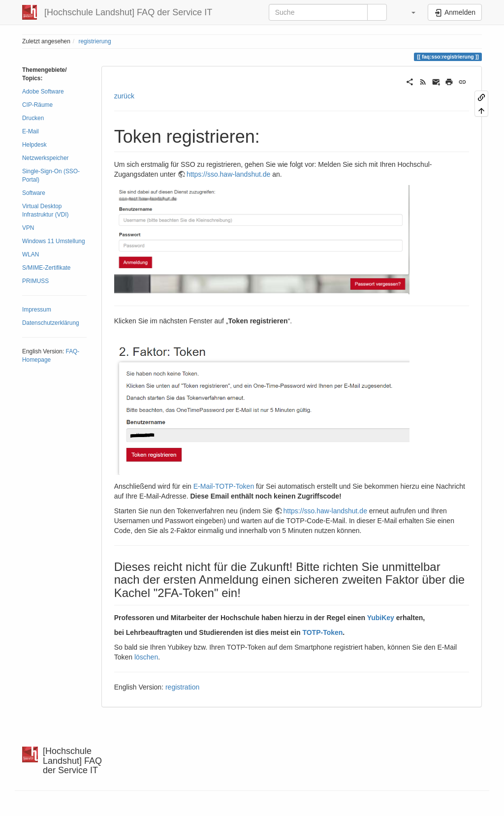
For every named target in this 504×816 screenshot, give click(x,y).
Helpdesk (34, 145)
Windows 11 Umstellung (54, 241)
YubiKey (381, 618)
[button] (409, 12)
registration (182, 687)
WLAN (31, 254)
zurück (124, 96)
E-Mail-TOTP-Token (224, 486)
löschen (146, 657)
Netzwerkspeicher (46, 158)
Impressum (37, 310)
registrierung (94, 41)
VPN (28, 228)
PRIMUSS (35, 281)
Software (34, 193)
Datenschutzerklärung (51, 323)
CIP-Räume (37, 105)
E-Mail (31, 131)
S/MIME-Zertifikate (46, 268)
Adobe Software (43, 92)
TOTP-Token (322, 632)
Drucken (33, 118)
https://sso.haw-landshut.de (228, 174)
